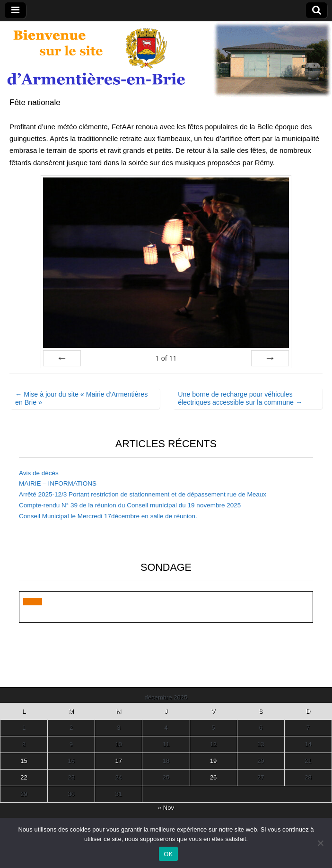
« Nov (166, 808)
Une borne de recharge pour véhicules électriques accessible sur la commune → (240, 398)
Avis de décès (39, 473)
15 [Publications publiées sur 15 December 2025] (24, 761)
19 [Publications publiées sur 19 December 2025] (213, 761)
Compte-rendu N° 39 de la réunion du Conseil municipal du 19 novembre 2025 (130, 505)
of (166, 358)
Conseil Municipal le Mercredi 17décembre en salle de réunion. (108, 516)
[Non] (320, 843)
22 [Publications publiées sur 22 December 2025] (24, 777)
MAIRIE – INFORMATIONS (58, 483)
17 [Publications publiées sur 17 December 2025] (119, 761)
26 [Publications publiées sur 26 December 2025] (213, 777)
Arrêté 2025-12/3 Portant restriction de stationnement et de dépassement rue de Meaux (143, 494)
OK (168, 854)
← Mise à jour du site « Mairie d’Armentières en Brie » (81, 398)
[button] (33, 602)
